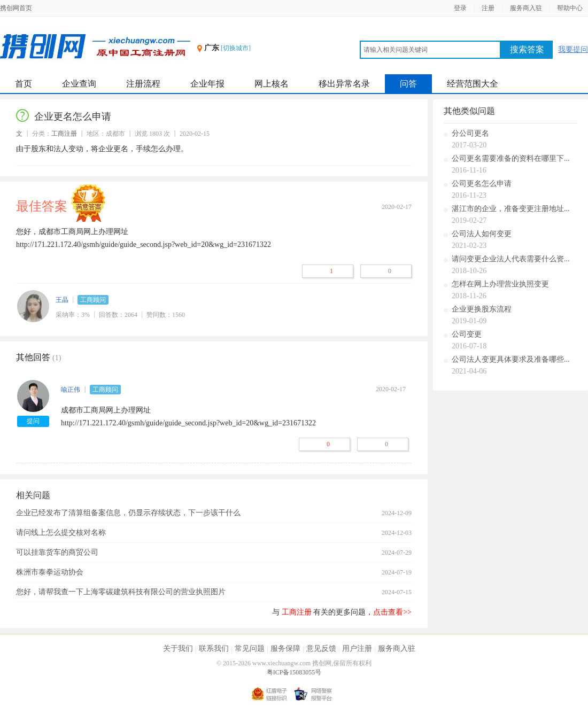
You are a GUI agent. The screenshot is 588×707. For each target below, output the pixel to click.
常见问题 (250, 648)
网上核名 (272, 84)
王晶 (62, 300)
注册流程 (143, 84)
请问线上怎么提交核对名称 (61, 533)
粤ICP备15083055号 (294, 672)
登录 (460, 8)
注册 (488, 8)
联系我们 (214, 648)
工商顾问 (93, 300)
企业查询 (79, 84)
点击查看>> (392, 612)
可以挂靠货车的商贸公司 (57, 552)
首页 (24, 84)
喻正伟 (71, 390)
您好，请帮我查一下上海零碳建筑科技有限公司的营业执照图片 (121, 592)
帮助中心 (570, 8)
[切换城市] (236, 48)
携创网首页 (16, 8)
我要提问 (573, 49)
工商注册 (64, 134)
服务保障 (285, 648)
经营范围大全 (473, 84)
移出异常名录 (344, 84)
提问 (33, 421)
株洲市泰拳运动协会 (50, 572)
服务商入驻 (526, 8)
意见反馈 (321, 648)
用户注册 (357, 648)
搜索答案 (527, 49)
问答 (408, 84)
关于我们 (178, 648)
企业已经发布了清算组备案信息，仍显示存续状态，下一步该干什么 (128, 513)
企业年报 (207, 84)
